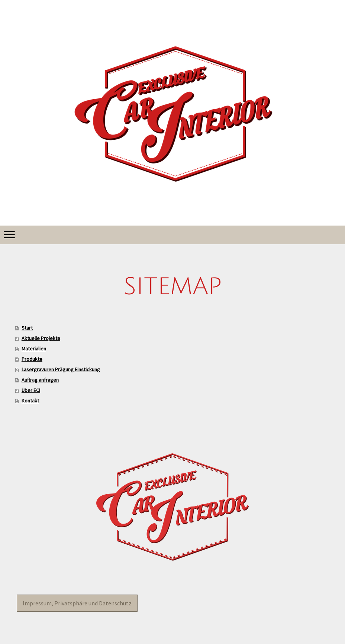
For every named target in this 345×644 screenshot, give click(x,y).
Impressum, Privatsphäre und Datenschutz (77, 603)
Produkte (32, 359)
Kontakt (30, 401)
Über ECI (31, 390)
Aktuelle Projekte (41, 338)
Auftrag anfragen (40, 380)
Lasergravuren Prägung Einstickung (61, 369)
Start (27, 328)
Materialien (34, 349)
